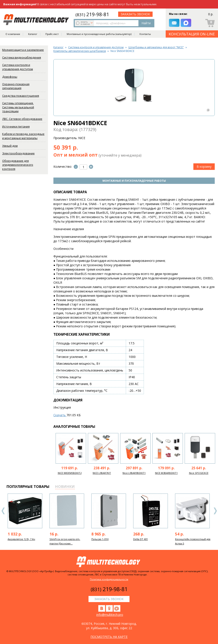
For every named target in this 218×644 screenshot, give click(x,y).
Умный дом (10, 146)
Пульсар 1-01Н (100, 539)
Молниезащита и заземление (23, 50)
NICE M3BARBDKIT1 (166, 473)
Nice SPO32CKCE (199, 473)
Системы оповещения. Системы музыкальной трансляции (18, 107)
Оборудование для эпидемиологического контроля (18, 165)
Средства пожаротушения (21, 96)
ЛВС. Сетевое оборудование (22, 119)
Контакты (145, 34)
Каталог (33, 34)
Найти (146, 23)
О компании (13, 34)
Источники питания (16, 126)
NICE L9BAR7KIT (102, 473)
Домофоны (10, 77)
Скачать (60, 415)
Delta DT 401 (141, 539)
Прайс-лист (52, 34)
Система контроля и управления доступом (18, 67)
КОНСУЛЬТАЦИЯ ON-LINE (192, 34)
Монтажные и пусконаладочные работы (134, 181)
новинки (65, 486)
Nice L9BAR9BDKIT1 (134, 473)
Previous (3, 511)
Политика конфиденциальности (109, 579)
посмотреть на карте (109, 637)
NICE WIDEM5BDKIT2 (70, 473)
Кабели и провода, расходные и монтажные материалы (23, 136)
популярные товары (28, 486)
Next (215, 511)
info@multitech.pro (110, 615)
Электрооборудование (18, 153)
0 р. (211, 14)
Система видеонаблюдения (22, 57)
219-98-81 (92, 14)
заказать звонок (135, 14)
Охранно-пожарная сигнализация (16, 86)
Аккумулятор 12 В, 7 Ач (21, 539)
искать (85, 23)
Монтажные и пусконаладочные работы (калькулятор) (99, 34)
